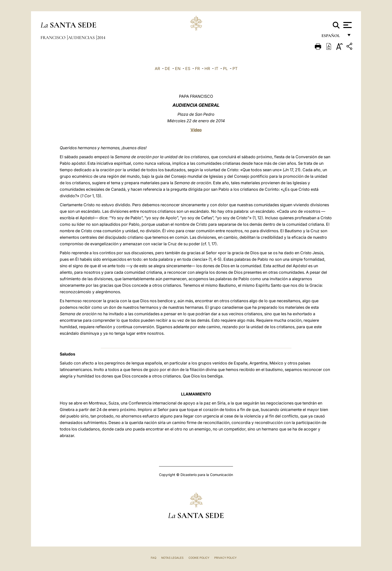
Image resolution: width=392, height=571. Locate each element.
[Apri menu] (347, 25)
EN (178, 68)
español (333, 37)
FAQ (153, 558)
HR (207, 68)
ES (188, 68)
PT (235, 68)
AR (157, 68)
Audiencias (82, 37)
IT (216, 68)
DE (167, 68)
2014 (101, 37)
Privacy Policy (225, 558)
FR (197, 68)
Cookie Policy (199, 558)
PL (225, 68)
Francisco (53, 37)
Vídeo (196, 130)
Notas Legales (172, 558)
